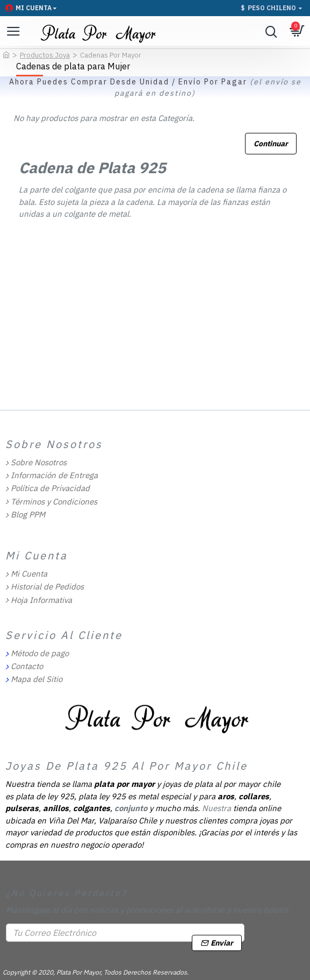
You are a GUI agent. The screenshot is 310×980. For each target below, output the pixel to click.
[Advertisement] (155, 325)
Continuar (271, 144)
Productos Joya (45, 55)
